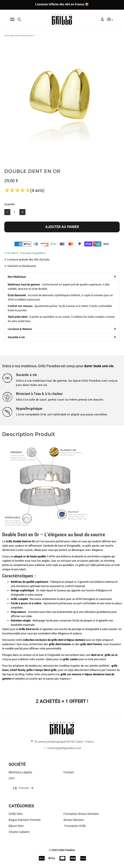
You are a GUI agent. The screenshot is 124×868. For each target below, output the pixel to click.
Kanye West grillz (46, 670)
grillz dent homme (60, 644)
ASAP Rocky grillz (21, 670)
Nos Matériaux (17, 284)
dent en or (97, 655)
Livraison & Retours (20, 337)
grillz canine (70, 659)
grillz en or (111, 655)
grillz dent (57, 640)
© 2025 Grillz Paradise (62, 850)
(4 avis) (37, 198)
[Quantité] (15, 219)
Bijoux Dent (15, 38)
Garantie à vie (16, 345)
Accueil (7, 38)
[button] (12, 19)
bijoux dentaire (76, 640)
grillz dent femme (91, 644)
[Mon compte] (102, 19)
